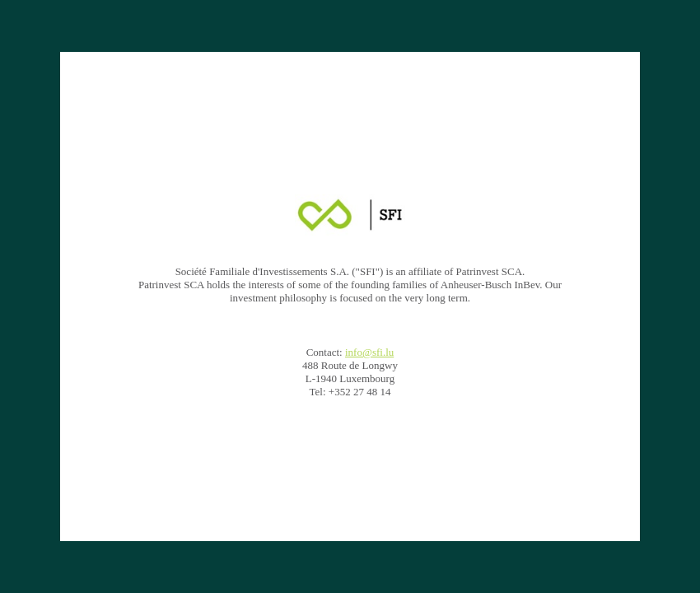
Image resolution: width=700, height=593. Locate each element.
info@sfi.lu (369, 352)
